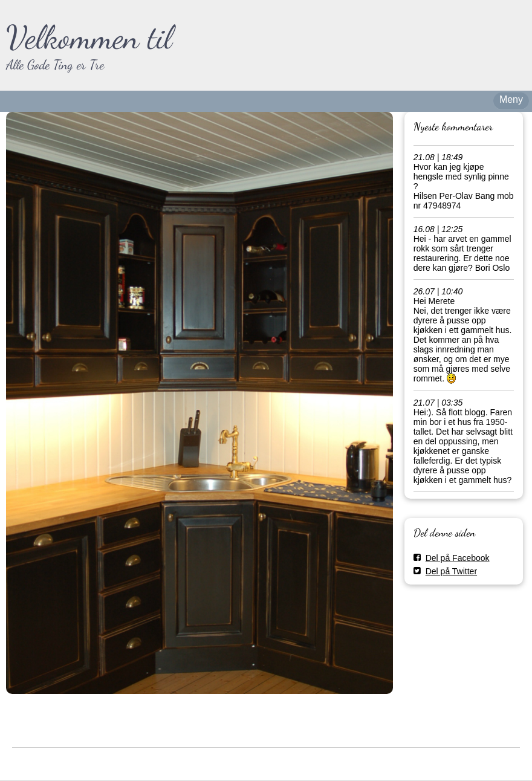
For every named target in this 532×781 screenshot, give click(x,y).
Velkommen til (89, 37)
